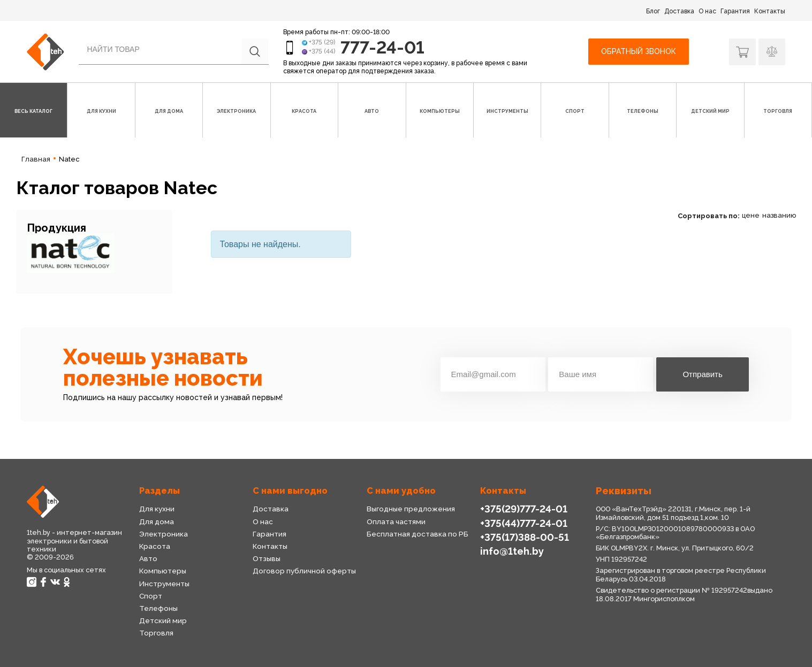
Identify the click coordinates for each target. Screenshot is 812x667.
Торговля (156, 633)
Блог (653, 11)
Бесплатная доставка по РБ (418, 534)
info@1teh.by (512, 551)
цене (751, 215)
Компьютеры (163, 571)
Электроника (164, 534)
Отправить (702, 374)
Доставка (679, 11)
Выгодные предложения (411, 509)
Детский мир (163, 620)
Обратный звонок (639, 51)
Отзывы (267, 558)
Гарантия (735, 11)
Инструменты (164, 584)
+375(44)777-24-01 (524, 523)
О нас (707, 11)
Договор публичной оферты (304, 571)
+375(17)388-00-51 (525, 537)
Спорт (151, 596)
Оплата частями (396, 522)
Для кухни (157, 509)
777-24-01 (382, 47)
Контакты (770, 11)
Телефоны (158, 608)
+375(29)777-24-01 (524, 509)
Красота (155, 546)
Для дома (157, 522)
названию (779, 215)
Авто (148, 558)
